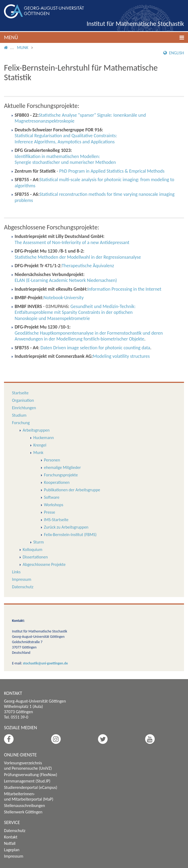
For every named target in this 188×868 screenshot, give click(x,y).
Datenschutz (23, 587)
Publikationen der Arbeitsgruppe (72, 490)
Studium (19, 415)
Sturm (38, 542)
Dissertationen (35, 557)
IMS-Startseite (56, 520)
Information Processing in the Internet (124, 289)
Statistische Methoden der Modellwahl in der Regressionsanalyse (78, 257)
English (174, 53)
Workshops (54, 505)
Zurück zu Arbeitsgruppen (66, 527)
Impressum (22, 579)
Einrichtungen (24, 408)
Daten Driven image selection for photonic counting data (95, 348)
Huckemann (44, 438)
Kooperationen (57, 482)
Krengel (40, 445)
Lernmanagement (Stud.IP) (27, 781)
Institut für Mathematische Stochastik (135, 24)
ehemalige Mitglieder (62, 467)
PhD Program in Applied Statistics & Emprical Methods (112, 171)
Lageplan (12, 850)
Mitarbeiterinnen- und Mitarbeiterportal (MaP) (29, 796)
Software (52, 497)
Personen (52, 460)
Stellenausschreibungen (24, 806)
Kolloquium (32, 549)
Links (16, 572)
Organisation (23, 400)
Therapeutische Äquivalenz (88, 266)
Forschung (21, 423)
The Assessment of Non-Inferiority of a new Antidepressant (72, 242)
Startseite (20, 393)
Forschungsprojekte (61, 475)
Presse (50, 512)
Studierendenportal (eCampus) (31, 787)
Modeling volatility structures (121, 356)
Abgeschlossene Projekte (44, 564)
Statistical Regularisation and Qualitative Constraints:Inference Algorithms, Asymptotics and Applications (66, 139)
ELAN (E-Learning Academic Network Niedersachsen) (66, 280)
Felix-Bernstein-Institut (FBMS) (70, 535)
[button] (94, 37)
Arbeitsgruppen (36, 430)
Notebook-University (64, 298)
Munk (23, 48)
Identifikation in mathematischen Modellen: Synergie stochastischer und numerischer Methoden (65, 159)
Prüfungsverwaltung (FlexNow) (31, 775)
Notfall (10, 843)
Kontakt (11, 837)
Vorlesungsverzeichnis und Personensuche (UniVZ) (28, 766)
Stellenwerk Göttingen (23, 812)
